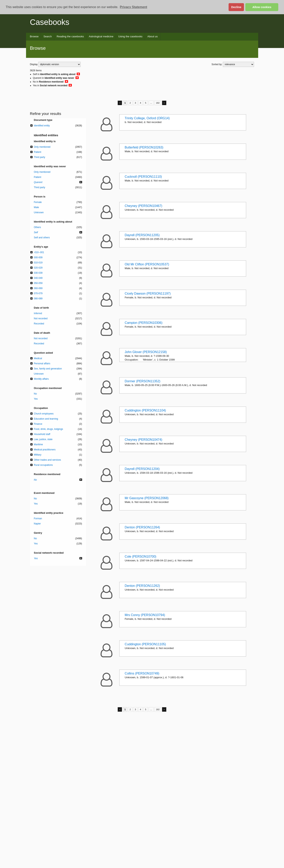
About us (152, 36)
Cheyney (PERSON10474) (143, 440)
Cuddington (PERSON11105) (145, 644)
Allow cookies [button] (262, 7)
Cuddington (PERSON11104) (145, 410)
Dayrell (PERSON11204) (142, 469)
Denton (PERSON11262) (142, 586)
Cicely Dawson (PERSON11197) (148, 294)
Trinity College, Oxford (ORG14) (147, 118)
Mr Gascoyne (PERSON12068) (147, 498)
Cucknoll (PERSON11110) (143, 177)
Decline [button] (236, 7)
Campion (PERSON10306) (143, 323)
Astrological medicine (101, 36)
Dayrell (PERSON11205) (142, 235)
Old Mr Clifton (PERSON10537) (147, 264)
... (151, 103)
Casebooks (50, 22)
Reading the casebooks (70, 36)
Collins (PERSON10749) (142, 673)
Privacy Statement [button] (133, 7)
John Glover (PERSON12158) (146, 352)
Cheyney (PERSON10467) (143, 206)
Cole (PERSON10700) (140, 557)
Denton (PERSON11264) (142, 527)
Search (48, 36)
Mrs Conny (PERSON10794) (145, 615)
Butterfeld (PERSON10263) (144, 147)
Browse (34, 36)
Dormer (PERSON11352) (142, 381)
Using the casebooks (130, 36)
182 (158, 103)
